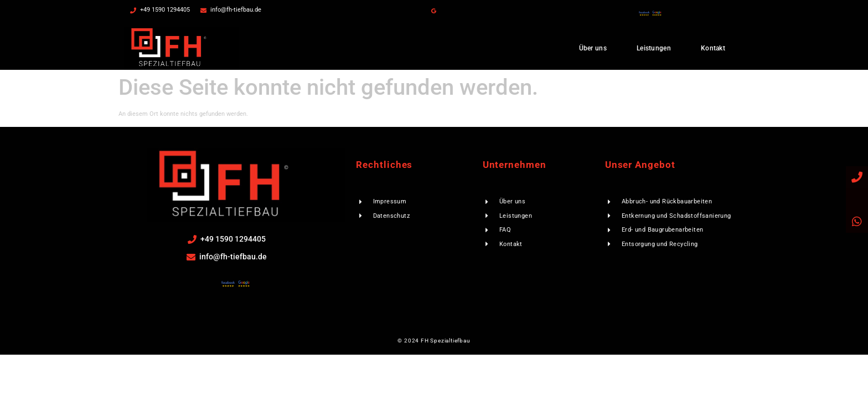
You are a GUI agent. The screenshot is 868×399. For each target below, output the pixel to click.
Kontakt (713, 48)
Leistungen (654, 48)
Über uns (593, 48)
